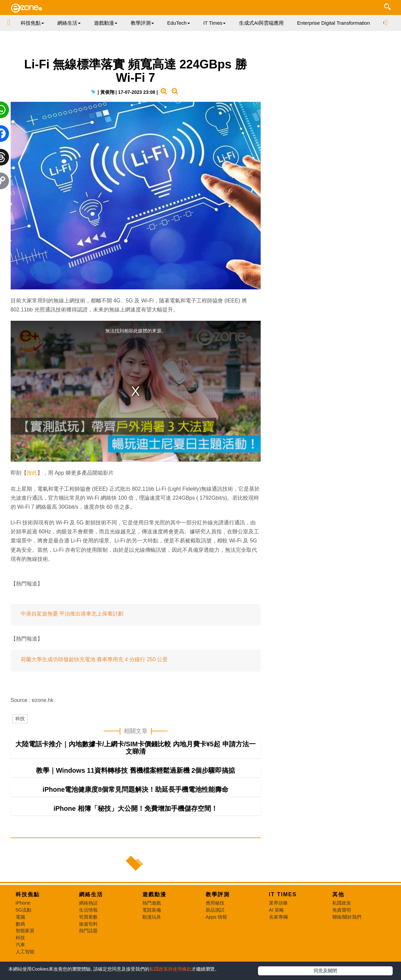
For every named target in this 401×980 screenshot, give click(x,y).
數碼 (20, 924)
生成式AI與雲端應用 (261, 23)
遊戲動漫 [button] (106, 23)
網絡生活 (91, 894)
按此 (32, 473)
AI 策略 (277, 910)
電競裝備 (152, 910)
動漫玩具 (152, 917)
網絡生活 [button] (69, 23)
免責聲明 (342, 910)
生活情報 (88, 910)
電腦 (20, 917)
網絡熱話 (88, 903)
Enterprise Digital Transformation (333, 23)
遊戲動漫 (154, 894)
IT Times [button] (214, 23)
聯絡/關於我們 (347, 917)
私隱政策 (342, 903)
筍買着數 (88, 917)
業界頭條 (278, 903)
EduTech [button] (179, 23)
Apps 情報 (216, 917)
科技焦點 (28, 894)
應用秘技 (215, 903)
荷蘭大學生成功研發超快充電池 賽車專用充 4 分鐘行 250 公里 (94, 659)
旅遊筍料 (88, 924)
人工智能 (25, 952)
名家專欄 (278, 917)
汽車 (20, 945)
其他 (338, 894)
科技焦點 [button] (32, 23)
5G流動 (23, 910)
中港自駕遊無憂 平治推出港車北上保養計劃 (72, 614)
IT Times (283, 894)
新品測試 (215, 910)
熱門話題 (88, 931)
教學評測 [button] (142, 23)
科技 (20, 719)
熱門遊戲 (152, 903)
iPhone (23, 903)
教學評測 (218, 894)
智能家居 (25, 931)
